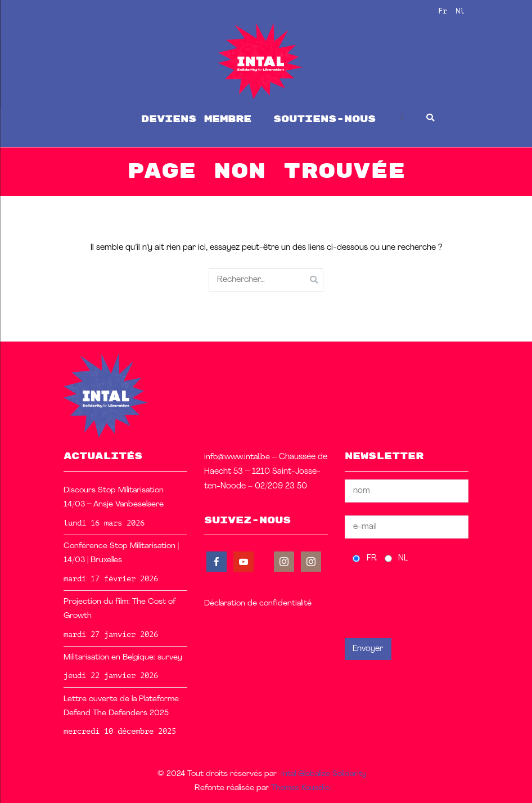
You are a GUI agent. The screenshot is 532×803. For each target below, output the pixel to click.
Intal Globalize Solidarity (324, 774)
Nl (460, 11)
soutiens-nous (324, 119)
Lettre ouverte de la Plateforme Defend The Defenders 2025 (121, 706)
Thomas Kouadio (300, 788)
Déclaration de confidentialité (258, 604)
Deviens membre (196, 119)
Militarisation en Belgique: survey (123, 658)
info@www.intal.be (237, 457)
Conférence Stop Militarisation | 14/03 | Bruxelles (121, 553)
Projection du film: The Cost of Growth (120, 609)
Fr (443, 11)
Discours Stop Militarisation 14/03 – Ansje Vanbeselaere (114, 497)
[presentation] (430, 601)
